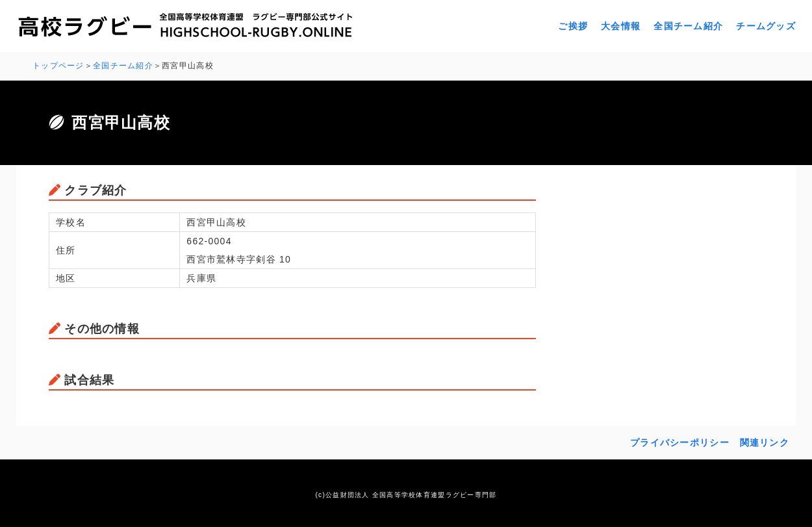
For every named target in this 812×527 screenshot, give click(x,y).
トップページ (58, 66)
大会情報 (621, 26)
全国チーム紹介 (688, 26)
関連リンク (765, 443)
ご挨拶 (573, 26)
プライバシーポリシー (680, 443)
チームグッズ (766, 26)
